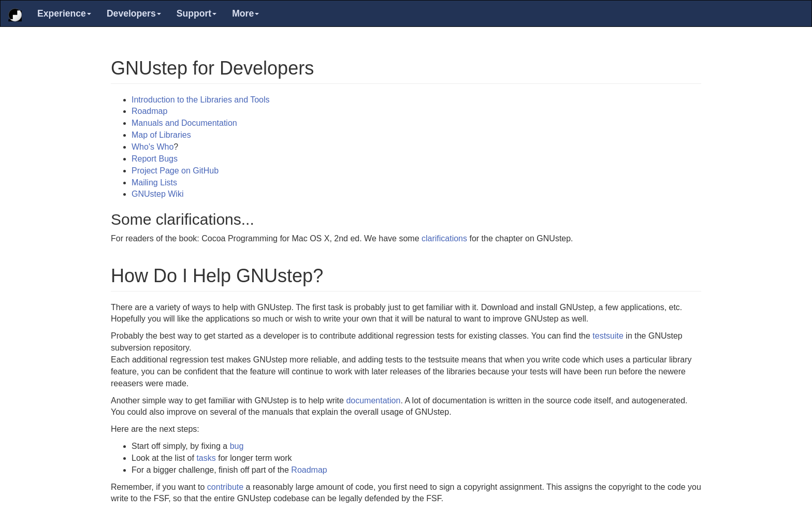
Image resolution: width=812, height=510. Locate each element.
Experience (64, 13)
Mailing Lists (154, 183)
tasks (206, 458)
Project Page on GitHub (175, 171)
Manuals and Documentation (184, 123)
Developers (134, 13)
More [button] (245, 13)
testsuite (608, 336)
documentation (373, 400)
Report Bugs (155, 159)
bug (237, 446)
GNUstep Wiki (157, 194)
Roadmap (149, 111)
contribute (225, 487)
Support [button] (197, 13)
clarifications (444, 238)
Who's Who (153, 147)
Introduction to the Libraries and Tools (201, 100)
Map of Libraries (161, 135)
